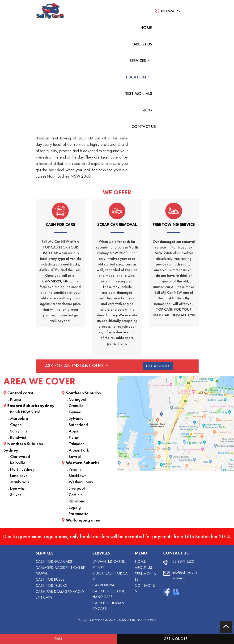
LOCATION (136, 77)
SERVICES (138, 60)
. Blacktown (77, 475)
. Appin (73, 431)
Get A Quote (158, 366)
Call (58, 639)
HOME (146, 27)
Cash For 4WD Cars (54, 561)
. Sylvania (75, 418)
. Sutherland (77, 425)
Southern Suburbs (81, 393)
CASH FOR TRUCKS (51, 585)
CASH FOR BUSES (50, 579)
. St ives (15, 495)
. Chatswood (19, 456)
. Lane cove (18, 475)
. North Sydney (21, 469)
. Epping (74, 507)
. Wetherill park (80, 482)
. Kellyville (17, 463)
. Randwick (17, 437)
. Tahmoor (75, 444)
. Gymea (74, 412)
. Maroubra (18, 418)
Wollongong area (81, 520)
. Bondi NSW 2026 (24, 412)
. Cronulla (75, 406)
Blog (147, 110)
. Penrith (74, 469)
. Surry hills (18, 431)
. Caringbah (77, 399)
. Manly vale (19, 482)
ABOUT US (143, 44)
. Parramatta (78, 514)
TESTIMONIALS (139, 93)
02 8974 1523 (172, 11)
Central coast (19, 393)
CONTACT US (144, 126)
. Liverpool (76, 488)
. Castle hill (76, 495)
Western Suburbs (81, 463)
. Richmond (76, 501)
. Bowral (74, 456)
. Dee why (17, 488)
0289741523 (52, 281)
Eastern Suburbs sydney (29, 406)
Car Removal (104, 585)
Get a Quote (176, 639)
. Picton (73, 437)
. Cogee (15, 425)
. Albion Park (78, 450)
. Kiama (15, 399)
